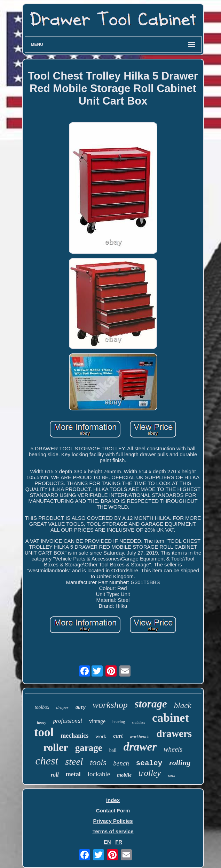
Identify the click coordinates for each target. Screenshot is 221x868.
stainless (139, 722)
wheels (173, 749)
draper (62, 707)
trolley (150, 773)
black (183, 706)
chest (47, 761)
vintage (97, 721)
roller (56, 747)
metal (73, 774)
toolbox (42, 707)
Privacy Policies (113, 821)
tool (44, 732)
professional (68, 721)
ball (113, 750)
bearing (119, 722)
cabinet (171, 718)
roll (55, 775)
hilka (171, 776)
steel (74, 761)
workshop (110, 705)
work (101, 736)
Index (113, 800)
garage (89, 748)
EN (107, 842)
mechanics (74, 736)
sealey (149, 763)
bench (121, 763)
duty (81, 708)
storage (151, 704)
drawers (174, 734)
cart (118, 736)
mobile (124, 775)
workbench (140, 736)
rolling (180, 763)
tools (98, 762)
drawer (140, 747)
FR (119, 842)
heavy (41, 722)
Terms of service (113, 831)
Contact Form (113, 810)
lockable (99, 774)
